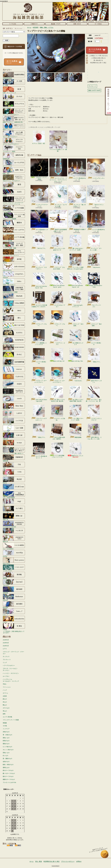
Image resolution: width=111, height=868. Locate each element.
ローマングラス (14, 163)
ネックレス (6, 657)
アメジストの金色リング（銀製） (58, 141)
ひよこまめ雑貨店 (14, 546)
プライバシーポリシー (68, 861)
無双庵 (14, 575)
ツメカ (14, 473)
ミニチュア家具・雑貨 (14, 245)
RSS (10, 845)
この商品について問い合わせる (98, 56)
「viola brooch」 (75, 374)
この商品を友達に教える (98, 58)
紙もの (5, 699)
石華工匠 (14, 436)
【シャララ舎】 (14, 421)
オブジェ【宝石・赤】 (39, 137)
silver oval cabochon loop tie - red (75, 280)
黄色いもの (6, 738)
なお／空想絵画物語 (14, 495)
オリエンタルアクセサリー (14, 141)
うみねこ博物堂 (14, 304)
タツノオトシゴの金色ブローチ (57, 243)
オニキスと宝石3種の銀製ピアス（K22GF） (39, 299)
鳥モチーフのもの (8, 770)
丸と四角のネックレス (76, 337)
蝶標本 (14, 223)
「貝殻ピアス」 (94, 355)
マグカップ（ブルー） (39, 318)
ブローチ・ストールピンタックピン (10, 669)
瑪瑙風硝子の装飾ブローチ (77, 221)
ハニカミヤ (14, 531)
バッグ (5, 690)
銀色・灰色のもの (8, 765)
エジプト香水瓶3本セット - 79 (77, 170)
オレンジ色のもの (8, 750)
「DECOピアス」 (39, 242)
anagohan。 (14, 275)
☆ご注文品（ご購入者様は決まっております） (14, 632)
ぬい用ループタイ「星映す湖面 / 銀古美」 (76, 394)
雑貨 (14, 185)
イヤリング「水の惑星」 (76, 318)
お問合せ (77, 24)
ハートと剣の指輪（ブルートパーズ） (57, 450)
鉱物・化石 (14, 171)
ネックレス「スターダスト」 (39, 262)
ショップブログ (56, 24)
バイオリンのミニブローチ (94, 413)
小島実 (14, 385)
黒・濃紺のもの (7, 759)
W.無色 (14, 627)
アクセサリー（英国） (14, 149)
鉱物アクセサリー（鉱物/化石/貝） (14, 119)
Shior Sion (14, 407)
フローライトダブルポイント (39, 413)
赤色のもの (6, 732)
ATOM (18, 845)
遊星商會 (14, 590)
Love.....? (14, 612)
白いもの (5, 756)
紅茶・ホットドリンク (14, 90)
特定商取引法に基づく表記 (98, 63)
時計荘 (14, 480)
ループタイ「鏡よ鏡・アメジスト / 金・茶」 (94, 394)
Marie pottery (14, 561)
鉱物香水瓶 (14, 156)
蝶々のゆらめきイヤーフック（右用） (76, 243)
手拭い (5, 684)
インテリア (6, 729)
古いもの (14, 97)
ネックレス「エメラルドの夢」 (58, 196)
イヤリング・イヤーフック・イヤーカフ (13, 653)
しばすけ (14, 414)
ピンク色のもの (7, 747)
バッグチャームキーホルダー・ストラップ (11, 680)
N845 (14, 311)
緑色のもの (6, 741)
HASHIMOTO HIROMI (14, 524)
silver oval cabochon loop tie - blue (39, 281)
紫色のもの (6, 744)
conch (14, 399)
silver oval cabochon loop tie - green (57, 280)
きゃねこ (14, 355)
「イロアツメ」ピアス (57, 337)
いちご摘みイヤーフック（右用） (76, 413)
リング (5, 663)
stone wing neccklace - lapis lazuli (39, 394)
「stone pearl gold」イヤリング (75, 299)
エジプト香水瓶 (14, 238)
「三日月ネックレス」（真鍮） (39, 169)
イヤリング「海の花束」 (94, 318)
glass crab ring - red (57, 355)
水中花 (14, 260)
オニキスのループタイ (57, 299)
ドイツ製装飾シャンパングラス (39, 337)
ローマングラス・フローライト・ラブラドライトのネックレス (58, 170)
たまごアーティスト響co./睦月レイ (14, 451)
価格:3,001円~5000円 (94, 90)
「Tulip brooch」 (94, 261)
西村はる (14, 539)
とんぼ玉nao (14, 487)
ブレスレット (7, 660)
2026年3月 (6, 646)
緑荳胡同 (14, 605)
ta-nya (14, 443)
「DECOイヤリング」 (96, 196)
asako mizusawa (14, 267)
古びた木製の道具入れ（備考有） (57, 432)
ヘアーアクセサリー (9, 666)
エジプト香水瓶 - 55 (94, 337)
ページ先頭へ (105, 855)
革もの (5, 711)
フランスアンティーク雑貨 (11, 720)
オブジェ (5, 693)
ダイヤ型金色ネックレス (39, 221)
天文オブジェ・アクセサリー (14, 178)
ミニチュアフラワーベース (39, 196)
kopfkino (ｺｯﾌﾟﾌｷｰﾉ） (14, 392)
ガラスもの (6, 708)
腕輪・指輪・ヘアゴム (47, 27)
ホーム (13, 24)
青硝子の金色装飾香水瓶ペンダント (58, 221)
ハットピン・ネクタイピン (11, 673)
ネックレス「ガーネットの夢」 (94, 243)
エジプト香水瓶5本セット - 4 (39, 451)
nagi (14, 502)
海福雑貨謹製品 (14, 75)
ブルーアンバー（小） (94, 299)
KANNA (14, 333)
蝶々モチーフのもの (9, 773)
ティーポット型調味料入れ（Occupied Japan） (75, 262)
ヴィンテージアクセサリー (14, 112)
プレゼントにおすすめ (9, 782)
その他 (5, 726)
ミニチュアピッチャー (96, 170)
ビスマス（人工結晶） (57, 413)
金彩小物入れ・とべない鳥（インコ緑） (94, 432)
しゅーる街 (14, 429)
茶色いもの (6, 753)
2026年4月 (6, 643)
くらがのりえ (14, 377)
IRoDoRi (14, 297)
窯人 (14, 319)
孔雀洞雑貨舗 (14, 363)
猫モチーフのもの (8, 776)
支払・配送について (34, 24)
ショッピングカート (98, 24)
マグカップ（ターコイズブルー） (39, 375)
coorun (14, 370)
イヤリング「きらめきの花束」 (57, 262)
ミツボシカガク (14, 568)
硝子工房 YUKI (14, 326)
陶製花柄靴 (75, 431)
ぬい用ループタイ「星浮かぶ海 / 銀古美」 (57, 394)
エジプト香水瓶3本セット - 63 (96, 221)
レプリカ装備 (14, 209)
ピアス (5, 649)
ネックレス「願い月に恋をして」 (77, 196)
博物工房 (14, 517)
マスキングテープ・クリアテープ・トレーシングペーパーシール (14, 201)
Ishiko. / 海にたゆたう (14, 282)
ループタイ (6, 676)
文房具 (14, 193)
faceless (14, 619)
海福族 (5, 723)
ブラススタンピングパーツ (14, 253)
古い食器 (14, 83)
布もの (5, 702)
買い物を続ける (98, 60)
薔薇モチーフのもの (9, 779)
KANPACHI (14, 341)
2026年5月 (6, 640)
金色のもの (6, 762)
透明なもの (6, 768)
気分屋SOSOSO (14, 348)
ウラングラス (14, 105)
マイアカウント (13, 28)
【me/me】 (14, 583)
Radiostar (14, 597)
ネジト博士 (14, 509)
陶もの (5, 705)
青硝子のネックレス (75, 450)
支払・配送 (39, 861)
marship (14, 553)
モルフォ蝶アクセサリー (14, 134)
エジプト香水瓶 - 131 (39, 356)
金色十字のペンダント (94, 375)
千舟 (14, 465)
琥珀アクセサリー (14, 127)
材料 (4, 714)
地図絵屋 (14, 458)
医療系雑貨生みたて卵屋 (14, 289)
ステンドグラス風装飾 (14, 216)
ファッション (7, 687)
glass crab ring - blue (76, 355)
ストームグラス (14, 231)
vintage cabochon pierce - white (94, 280)
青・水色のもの (7, 735)
